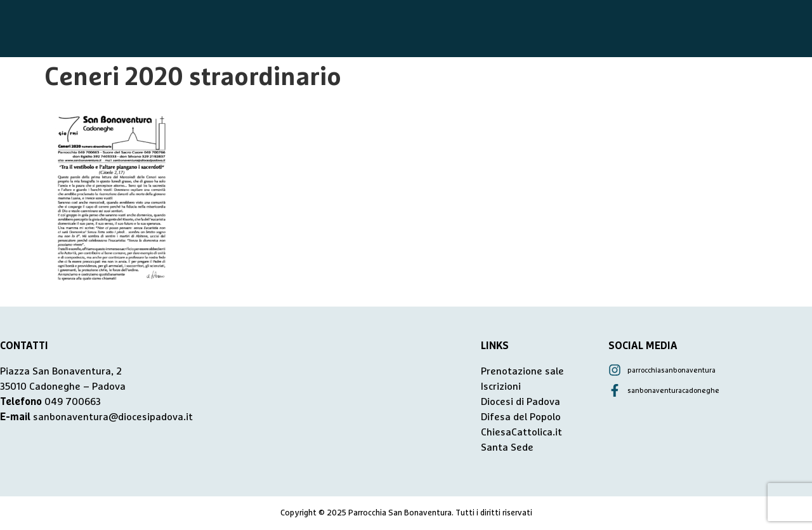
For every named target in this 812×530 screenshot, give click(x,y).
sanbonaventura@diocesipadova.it (113, 417)
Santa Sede (507, 447)
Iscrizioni (501, 387)
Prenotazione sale (522, 371)
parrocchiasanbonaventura (671, 370)
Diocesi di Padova (521, 402)
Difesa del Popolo (521, 417)
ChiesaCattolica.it (521, 432)
